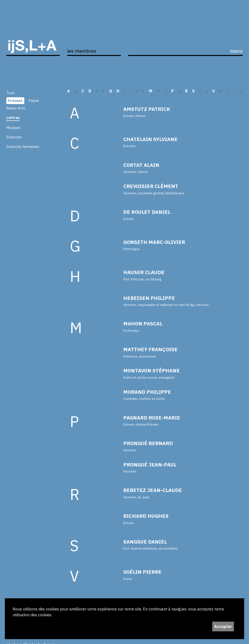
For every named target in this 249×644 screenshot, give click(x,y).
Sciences (14, 137)
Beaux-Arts (16, 108)
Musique (13, 127)
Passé (34, 100)
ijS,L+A (33, 40)
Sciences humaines (23, 146)
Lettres (13, 117)
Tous (10, 93)
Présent (15, 100)
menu (236, 51)
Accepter (223, 626)
